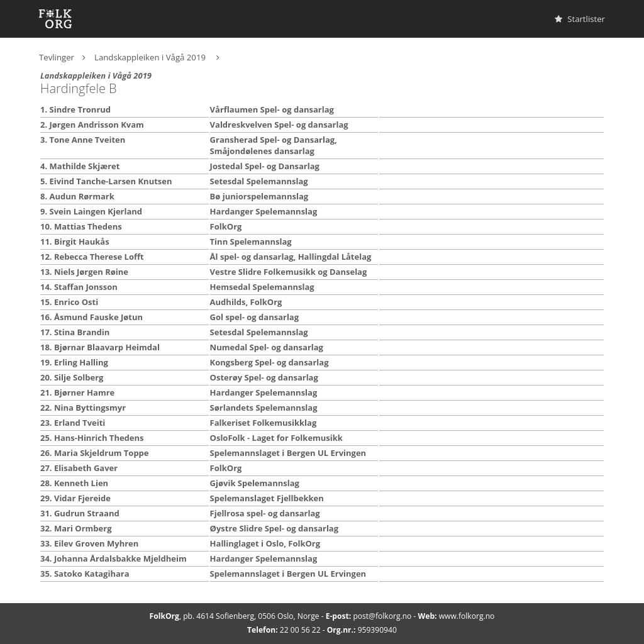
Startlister (580, 19)
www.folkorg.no (467, 616)
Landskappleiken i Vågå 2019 (151, 57)
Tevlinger (57, 57)
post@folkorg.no (382, 616)
